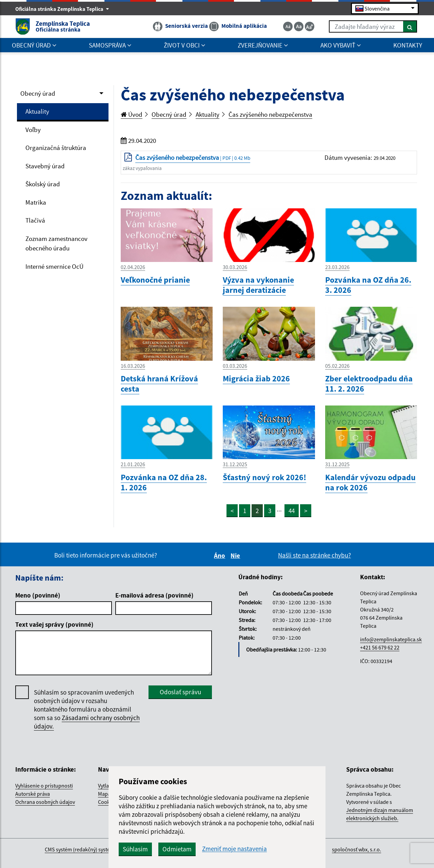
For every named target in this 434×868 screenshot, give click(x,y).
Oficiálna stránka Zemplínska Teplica (62, 9)
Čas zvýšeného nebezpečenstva (270, 114)
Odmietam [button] (177, 849)
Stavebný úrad (45, 166)
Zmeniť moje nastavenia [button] (234, 849)
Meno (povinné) (38, 595)
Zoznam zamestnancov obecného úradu (56, 243)
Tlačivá (35, 220)
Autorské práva (33, 794)
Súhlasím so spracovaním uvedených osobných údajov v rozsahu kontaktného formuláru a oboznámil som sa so (87, 709)
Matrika (36, 202)
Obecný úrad (38, 93)
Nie (236, 555)
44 (292, 511)
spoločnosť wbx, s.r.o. (357, 849)
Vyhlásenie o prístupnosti (44, 786)
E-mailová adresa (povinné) (154, 595)
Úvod (132, 114)
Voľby (33, 130)
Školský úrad (43, 184)
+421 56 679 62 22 (380, 647)
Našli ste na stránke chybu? (314, 555)
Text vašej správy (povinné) (54, 624)
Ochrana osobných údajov (45, 802)
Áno (221, 555)
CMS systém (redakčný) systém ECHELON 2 (93, 849)
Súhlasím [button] (135, 849)
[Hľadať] (410, 26)
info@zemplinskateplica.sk (391, 639)
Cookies (107, 802)
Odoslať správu (180, 692)
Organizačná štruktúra (56, 148)
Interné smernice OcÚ (54, 266)
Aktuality (37, 111)
